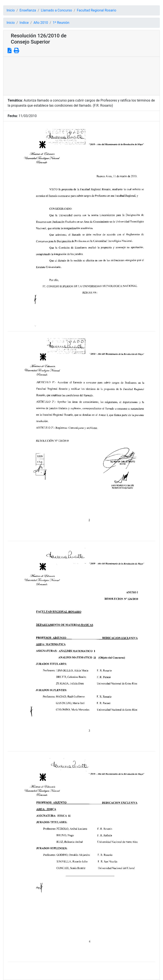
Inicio (11, 10)
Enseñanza (28, 10)
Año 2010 (41, 23)
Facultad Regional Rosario (96, 10)
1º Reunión (61, 23)
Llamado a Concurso (56, 10)
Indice (24, 23)
